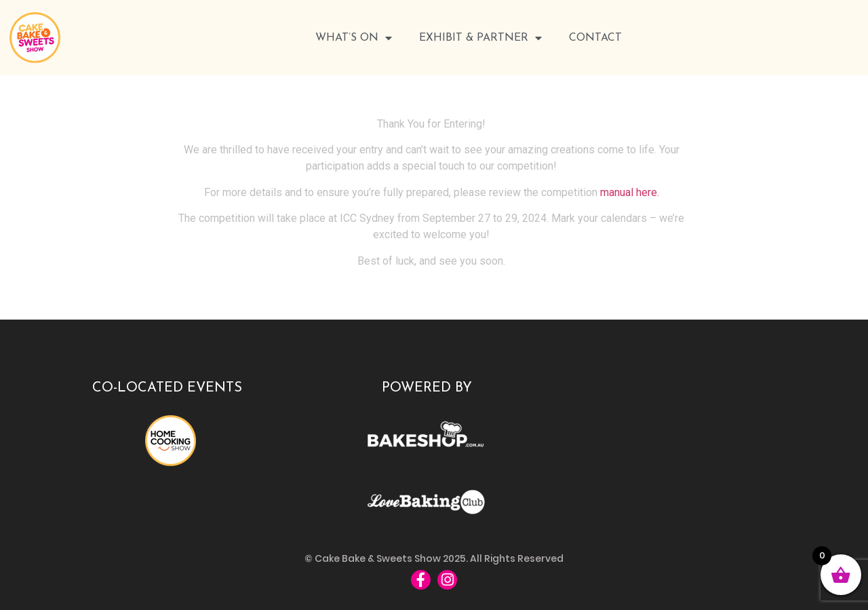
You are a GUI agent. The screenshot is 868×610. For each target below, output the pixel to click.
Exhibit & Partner (480, 38)
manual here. (630, 192)
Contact (595, 38)
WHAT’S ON (354, 38)
